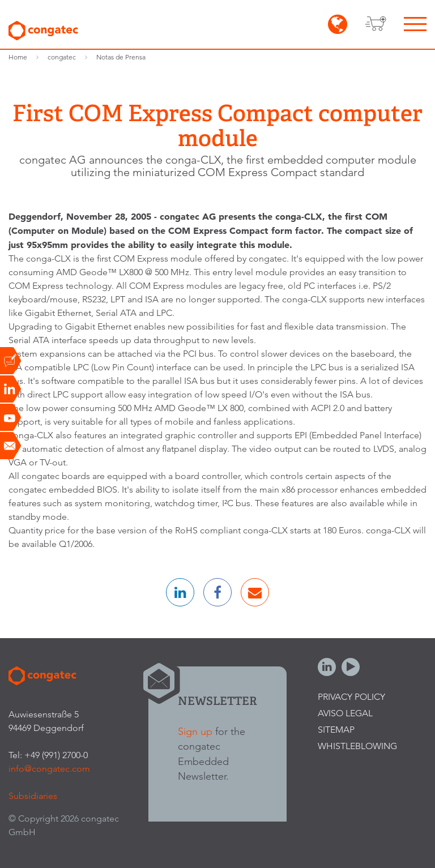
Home (18, 57)
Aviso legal (345, 713)
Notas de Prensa (121, 57)
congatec (62, 57)
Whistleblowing (357, 746)
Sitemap (336, 730)
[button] (180, 592)
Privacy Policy (351, 697)
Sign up (195, 731)
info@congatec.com (49, 769)
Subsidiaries (33, 796)
